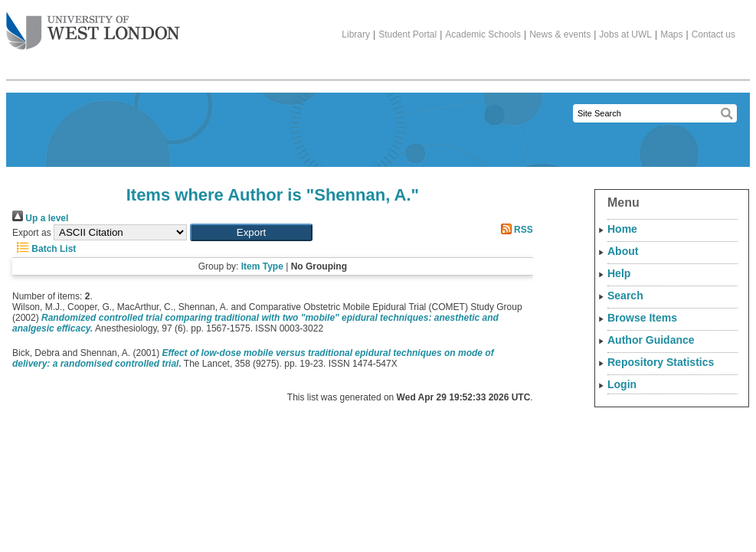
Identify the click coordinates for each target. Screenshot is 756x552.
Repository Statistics (661, 362)
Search (625, 296)
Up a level (40, 218)
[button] (251, 232)
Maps (671, 34)
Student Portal (407, 34)
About (623, 251)
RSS (515, 230)
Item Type (262, 266)
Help (619, 273)
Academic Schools (483, 34)
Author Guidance (651, 340)
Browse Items (642, 318)
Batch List (44, 249)
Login (622, 384)
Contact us (713, 34)
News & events (560, 34)
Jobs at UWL (625, 34)
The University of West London (93, 25)
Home (622, 229)
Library (356, 34)
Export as (32, 233)
